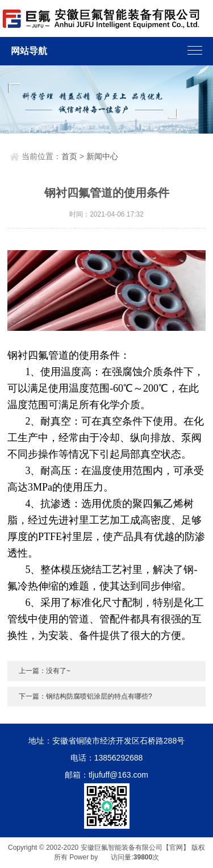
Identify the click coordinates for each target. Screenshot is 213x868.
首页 (69, 156)
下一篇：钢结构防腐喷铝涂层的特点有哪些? (85, 696)
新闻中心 (102, 156)
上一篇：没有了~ (45, 671)
